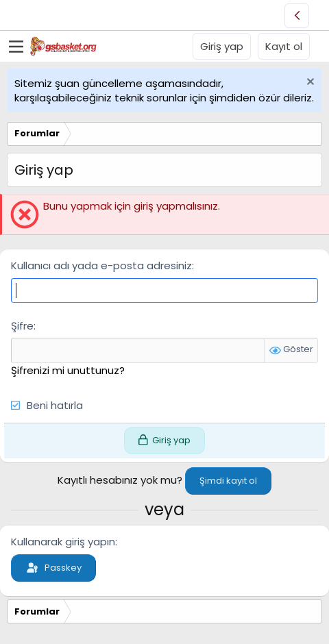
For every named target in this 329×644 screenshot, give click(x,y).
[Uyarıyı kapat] (309, 83)
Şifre (22, 326)
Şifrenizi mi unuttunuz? (68, 370)
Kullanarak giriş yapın (63, 542)
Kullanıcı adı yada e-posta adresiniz (101, 265)
